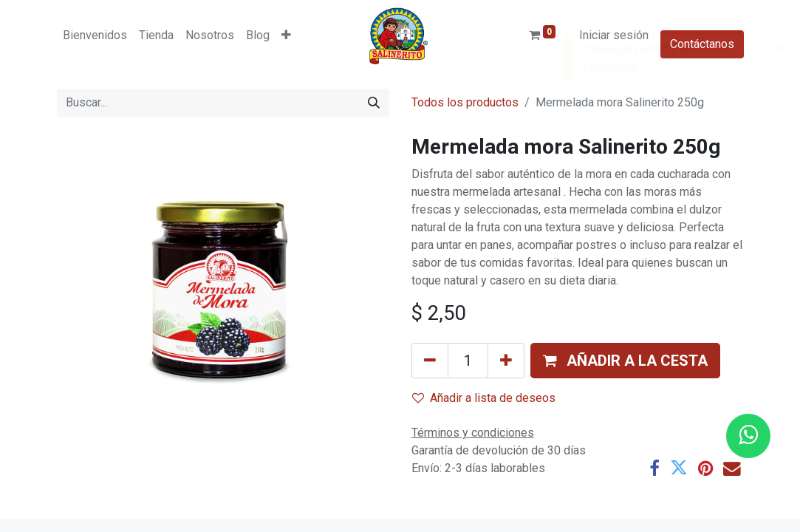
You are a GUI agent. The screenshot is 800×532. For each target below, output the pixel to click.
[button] (286, 35)
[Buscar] (374, 103)
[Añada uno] (506, 361)
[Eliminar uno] (430, 361)
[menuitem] (95, 35)
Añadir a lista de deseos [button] (484, 398)
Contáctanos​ (702, 44)
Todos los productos (465, 102)
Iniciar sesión (614, 35)
